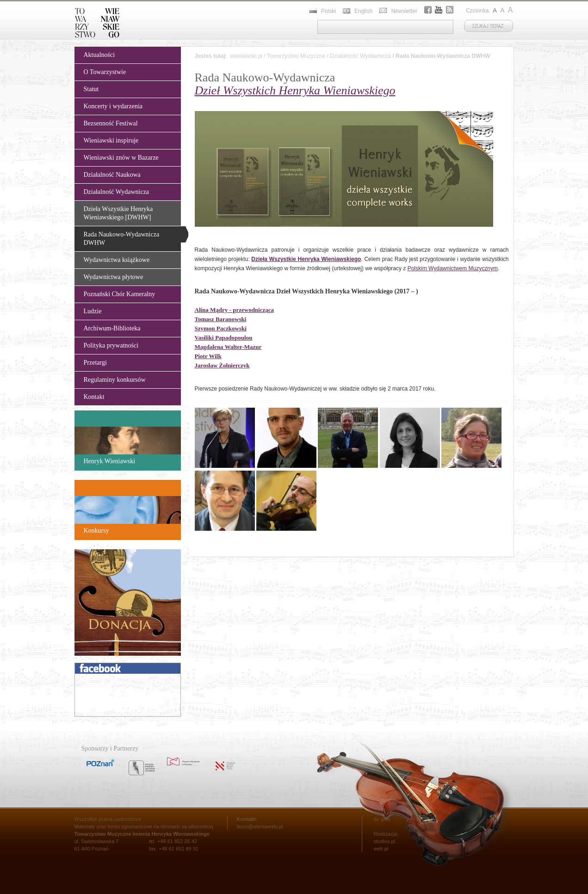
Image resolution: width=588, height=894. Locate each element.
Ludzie (93, 311)
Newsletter (404, 11)
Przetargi (95, 363)
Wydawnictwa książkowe (117, 260)
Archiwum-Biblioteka (112, 328)
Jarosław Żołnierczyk (222, 365)
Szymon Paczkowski (221, 328)
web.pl (381, 849)
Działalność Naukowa (112, 175)
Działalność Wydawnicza (117, 192)
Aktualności (99, 55)
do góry (382, 819)
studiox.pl (384, 841)
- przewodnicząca (235, 310)
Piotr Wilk (208, 356)
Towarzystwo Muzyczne (296, 56)
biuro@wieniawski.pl (260, 826)
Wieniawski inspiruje (111, 140)
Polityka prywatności (111, 345)
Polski (328, 11)
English (363, 11)
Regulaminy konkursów (115, 380)
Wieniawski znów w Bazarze (121, 158)
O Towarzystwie (105, 72)
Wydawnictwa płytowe (114, 277)
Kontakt (94, 397)
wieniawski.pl (246, 56)
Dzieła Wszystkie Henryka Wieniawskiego (306, 259)
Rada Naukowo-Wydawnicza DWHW (122, 239)
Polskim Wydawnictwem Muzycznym (453, 268)
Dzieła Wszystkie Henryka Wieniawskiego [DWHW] (118, 213)
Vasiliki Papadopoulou (224, 338)
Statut (91, 89)
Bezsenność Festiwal (111, 123)
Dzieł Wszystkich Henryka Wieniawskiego (295, 90)
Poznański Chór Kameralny (120, 294)
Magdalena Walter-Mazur (228, 347)
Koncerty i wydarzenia (113, 106)
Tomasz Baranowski (221, 319)
